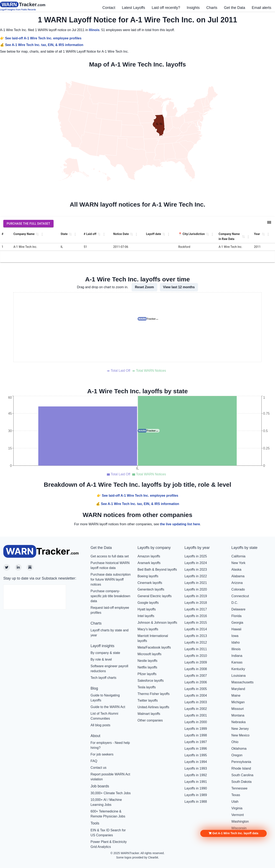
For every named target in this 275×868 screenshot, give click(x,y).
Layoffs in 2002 (196, 709)
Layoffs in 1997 (196, 742)
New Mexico (240, 735)
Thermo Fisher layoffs (154, 694)
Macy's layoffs (148, 629)
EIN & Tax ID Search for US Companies (108, 833)
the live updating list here (180, 524)
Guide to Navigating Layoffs (105, 698)
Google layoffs (148, 603)
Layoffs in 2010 (196, 656)
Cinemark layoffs (150, 583)
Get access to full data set (110, 556)
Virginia (237, 808)
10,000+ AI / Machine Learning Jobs (106, 802)
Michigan (238, 702)
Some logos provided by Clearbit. (137, 857)
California (238, 556)
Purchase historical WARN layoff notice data (110, 565)
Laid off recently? (166, 8)
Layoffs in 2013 (196, 636)
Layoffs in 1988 (196, 802)
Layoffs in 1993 (196, 768)
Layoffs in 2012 (196, 642)
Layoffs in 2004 (196, 695)
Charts (212, 8)
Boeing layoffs (148, 576)
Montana (238, 715)
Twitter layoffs (148, 700)
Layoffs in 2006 (196, 682)
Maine (236, 695)
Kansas (237, 662)
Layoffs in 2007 (196, 676)
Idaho (236, 642)
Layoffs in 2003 (196, 702)
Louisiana (239, 676)
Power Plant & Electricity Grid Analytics (109, 844)
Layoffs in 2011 (196, 649)
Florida (236, 616)
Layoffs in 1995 (196, 755)
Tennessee (239, 788)
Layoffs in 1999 (196, 729)
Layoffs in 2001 (196, 715)
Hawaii (236, 629)
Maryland (238, 689)
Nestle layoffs (148, 661)
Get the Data (235, 8)
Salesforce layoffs (151, 681)
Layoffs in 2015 (196, 623)
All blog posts (100, 725)
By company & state (105, 653)
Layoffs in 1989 (196, 795)
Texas (236, 795)
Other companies (150, 720)
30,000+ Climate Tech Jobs (111, 793)
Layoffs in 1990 (196, 788)
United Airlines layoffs (153, 707)
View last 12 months (179, 287)
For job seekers (102, 754)
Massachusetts (243, 682)
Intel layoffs (146, 616)
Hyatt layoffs (147, 609)
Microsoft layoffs (150, 654)
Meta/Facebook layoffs (154, 647)
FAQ (94, 761)
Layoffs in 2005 (196, 689)
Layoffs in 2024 (196, 563)
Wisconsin (239, 828)
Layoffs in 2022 (196, 576)
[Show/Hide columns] (269, 222)
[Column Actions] (42, 234)
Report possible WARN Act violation (110, 777)
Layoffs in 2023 (196, 570)
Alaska (236, 570)
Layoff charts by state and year (109, 633)
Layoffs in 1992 (196, 775)
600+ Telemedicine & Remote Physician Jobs (108, 814)
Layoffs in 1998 (196, 735)
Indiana (237, 656)
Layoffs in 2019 (196, 596)
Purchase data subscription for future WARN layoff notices (111, 579)
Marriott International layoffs (153, 638)
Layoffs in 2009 (196, 662)
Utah (235, 802)
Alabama (238, 576)
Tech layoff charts (103, 678)
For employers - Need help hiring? (110, 745)
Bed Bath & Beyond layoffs (157, 570)
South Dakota (241, 782)
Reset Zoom (144, 287)
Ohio (235, 742)
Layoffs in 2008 (196, 669)
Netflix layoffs (147, 667)
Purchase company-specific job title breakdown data (110, 596)
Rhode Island (241, 768)
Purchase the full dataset (28, 224)
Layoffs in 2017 (196, 609)
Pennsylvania (241, 762)
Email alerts (262, 8)
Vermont (238, 815)
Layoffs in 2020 (196, 589)
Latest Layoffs (133, 8)
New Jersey (240, 729)
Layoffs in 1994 (196, 762)
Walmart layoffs (149, 714)
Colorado (238, 589)
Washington (240, 821)
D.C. (235, 603)
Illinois (94, 30)
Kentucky (238, 669)
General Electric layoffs (155, 596)
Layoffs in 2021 (196, 583)
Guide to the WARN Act (108, 707)
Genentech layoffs (151, 589)
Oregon (237, 755)
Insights (193, 8)
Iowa (235, 636)
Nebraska (238, 722)
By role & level (101, 659)
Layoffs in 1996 (196, 749)
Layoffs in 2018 (196, 603)
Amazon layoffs (149, 556)
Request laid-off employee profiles (110, 610)
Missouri (238, 709)
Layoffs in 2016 (196, 616)
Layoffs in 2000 (196, 722)
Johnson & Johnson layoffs (157, 623)
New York (238, 563)
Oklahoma (239, 749)
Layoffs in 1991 (196, 782)
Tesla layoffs (147, 687)
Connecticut (240, 596)
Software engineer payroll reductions (109, 669)
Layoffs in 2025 (196, 556)
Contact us (98, 768)
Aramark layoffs (149, 563)
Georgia (237, 623)
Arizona (237, 583)
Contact (109, 8)
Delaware (238, 609)
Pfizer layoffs (147, 674)
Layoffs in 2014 (196, 629)
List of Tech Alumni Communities (104, 716)
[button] (233, 774)
